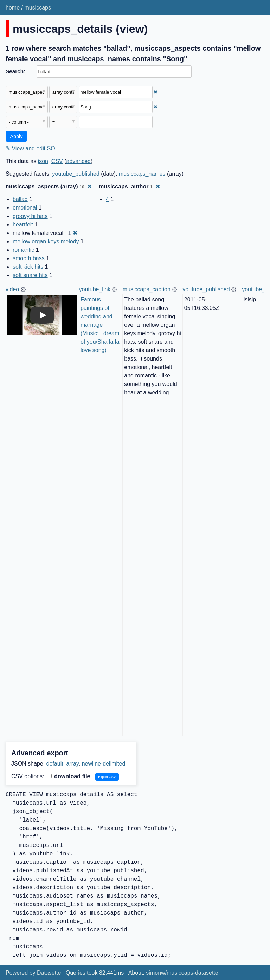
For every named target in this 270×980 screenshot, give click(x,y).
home (13, 8)
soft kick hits (28, 267)
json (43, 161)
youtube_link (95, 289)
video (12, 289)
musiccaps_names (142, 174)
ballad (20, 199)
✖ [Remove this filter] (156, 92)
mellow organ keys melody (46, 241)
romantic (23, 250)
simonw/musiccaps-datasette (182, 973)
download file (69, 776)
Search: (15, 71)
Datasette (49, 973)
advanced (79, 161)
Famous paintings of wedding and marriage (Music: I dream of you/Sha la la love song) (101, 325)
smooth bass (29, 258)
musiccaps (38, 8)
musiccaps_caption (147, 289)
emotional (25, 208)
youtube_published (76, 174)
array (73, 764)
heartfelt (23, 224)
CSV (57, 161)
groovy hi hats (30, 216)
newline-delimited (104, 764)
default (55, 764)
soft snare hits (30, 275)
